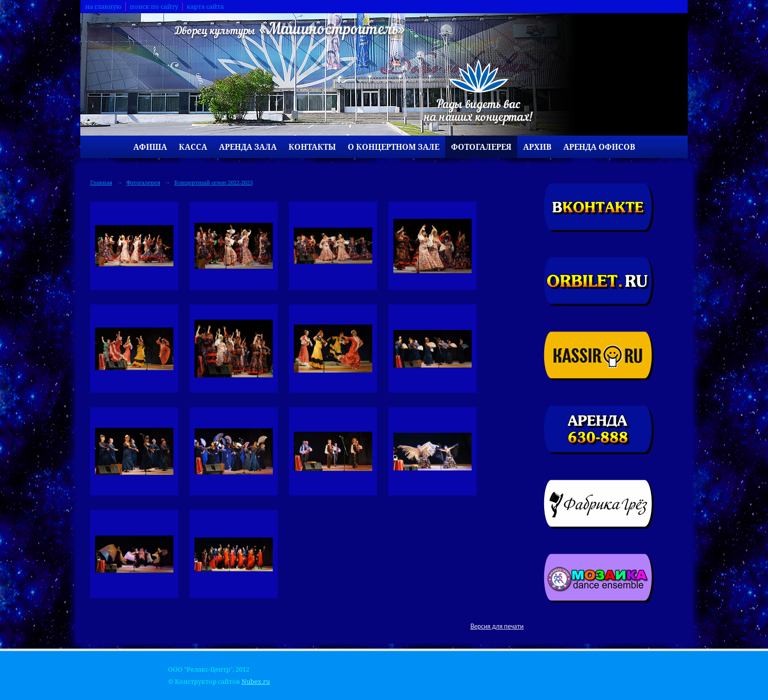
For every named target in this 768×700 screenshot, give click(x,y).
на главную (103, 7)
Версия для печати (497, 626)
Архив (537, 147)
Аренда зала (248, 147)
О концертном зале (394, 147)
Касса (193, 147)
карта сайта (205, 7)
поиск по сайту (154, 7)
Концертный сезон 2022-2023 (214, 182)
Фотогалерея (481, 147)
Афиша (150, 147)
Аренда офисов (599, 147)
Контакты (312, 147)
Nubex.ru (256, 682)
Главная (101, 182)
